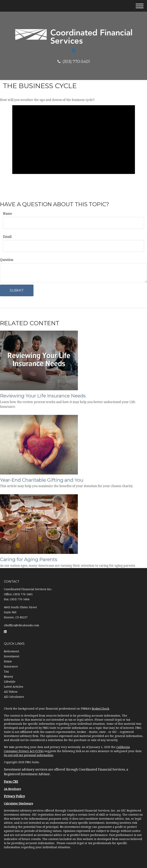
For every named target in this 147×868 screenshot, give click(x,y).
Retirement (11, 651)
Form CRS (11, 782)
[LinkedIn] (73, 50)
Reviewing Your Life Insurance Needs (43, 396)
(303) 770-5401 (74, 62)
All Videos (11, 692)
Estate (8, 661)
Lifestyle (10, 682)
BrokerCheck (100, 709)
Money (8, 677)
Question (7, 260)
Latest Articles (14, 687)
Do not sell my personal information (29, 755)
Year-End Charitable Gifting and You (42, 480)
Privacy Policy (14, 796)
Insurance (11, 666)
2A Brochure (12, 789)
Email (7, 237)
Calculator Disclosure (18, 804)
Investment (12, 656)
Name (7, 214)
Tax (6, 672)
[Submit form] (17, 290)
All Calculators (14, 697)
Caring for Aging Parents (29, 559)
